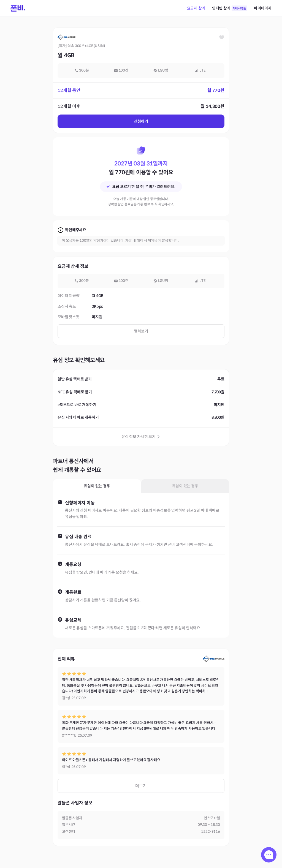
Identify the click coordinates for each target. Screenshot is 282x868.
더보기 (141, 786)
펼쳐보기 (141, 331)
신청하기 (141, 121)
